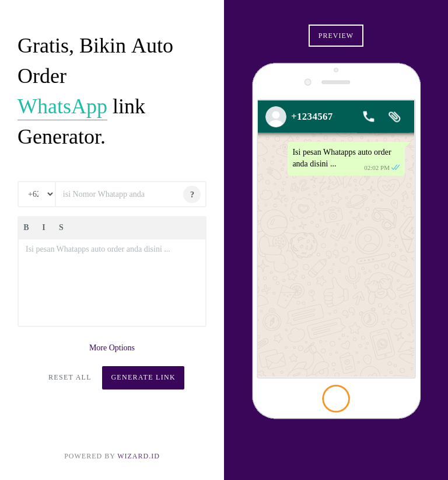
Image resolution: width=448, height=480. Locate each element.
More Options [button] (112, 348)
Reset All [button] (70, 377)
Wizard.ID (139, 456)
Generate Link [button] (143, 377)
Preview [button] (336, 36)
